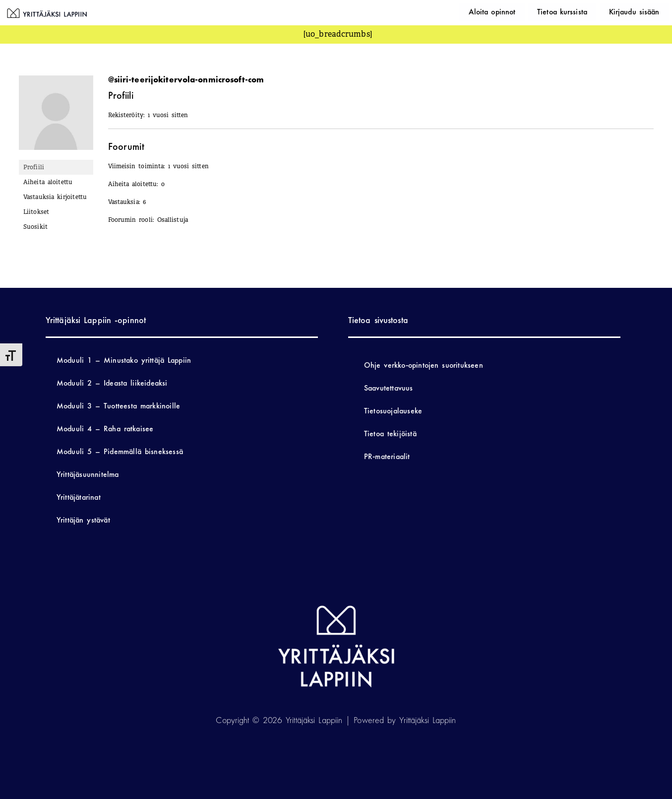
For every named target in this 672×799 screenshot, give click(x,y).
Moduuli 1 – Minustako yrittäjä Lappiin (124, 360)
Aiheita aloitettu (48, 182)
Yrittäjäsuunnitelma (88, 474)
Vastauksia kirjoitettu (55, 197)
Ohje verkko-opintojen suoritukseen (424, 365)
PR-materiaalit (387, 456)
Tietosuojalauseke (393, 411)
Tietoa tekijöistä (390, 433)
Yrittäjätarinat (79, 497)
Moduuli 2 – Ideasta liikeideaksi (112, 383)
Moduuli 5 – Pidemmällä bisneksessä (120, 451)
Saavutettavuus (389, 388)
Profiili (34, 167)
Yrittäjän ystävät (83, 520)
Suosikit (36, 227)
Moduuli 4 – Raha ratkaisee (105, 429)
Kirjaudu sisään (640, 11)
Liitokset (36, 212)
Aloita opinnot (520, 11)
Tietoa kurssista (579, 11)
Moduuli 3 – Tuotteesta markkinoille (118, 406)
